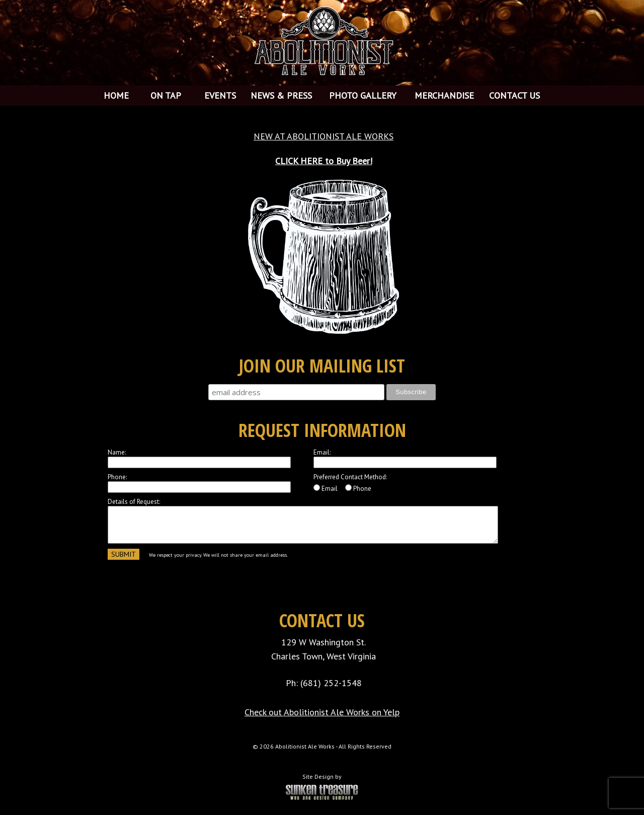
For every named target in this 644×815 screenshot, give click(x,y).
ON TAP (166, 95)
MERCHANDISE (444, 95)
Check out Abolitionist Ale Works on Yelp (322, 712)
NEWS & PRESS (281, 95)
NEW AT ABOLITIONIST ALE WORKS (324, 136)
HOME (116, 95)
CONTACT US (514, 95)
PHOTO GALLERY (363, 95)
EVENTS (220, 95)
